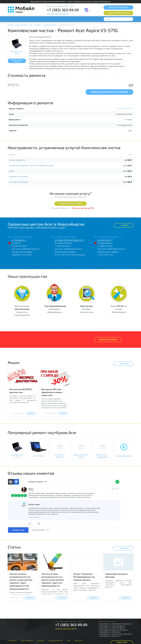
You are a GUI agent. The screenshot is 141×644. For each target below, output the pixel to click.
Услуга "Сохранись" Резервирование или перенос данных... (84, 577)
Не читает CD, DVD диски (19, 182)
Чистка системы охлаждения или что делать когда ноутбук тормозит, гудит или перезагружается (53, 580)
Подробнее (31, 413)
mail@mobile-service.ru (30, 249)
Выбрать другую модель (17, 61)
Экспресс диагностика (87, 309)
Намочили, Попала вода (18, 177)
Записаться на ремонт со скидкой (109, 92)
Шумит (12, 171)
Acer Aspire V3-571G (124, 109)
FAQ (69, 640)
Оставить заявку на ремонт (71, 204)
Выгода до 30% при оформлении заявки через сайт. (52, 392)
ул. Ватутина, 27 (105, 240)
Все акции (122, 364)
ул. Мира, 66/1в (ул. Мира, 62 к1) (70, 240)
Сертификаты (27, 640)
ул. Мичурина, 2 (19, 240)
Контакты (79, 640)
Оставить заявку (118, 13)
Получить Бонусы (108, 340)
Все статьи (122, 548)
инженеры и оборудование (55, 309)
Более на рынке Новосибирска (119, 309)
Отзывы (41, 640)
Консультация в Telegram (22, 252)
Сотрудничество (55, 640)
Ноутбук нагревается (17, 160)
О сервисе (12, 640)
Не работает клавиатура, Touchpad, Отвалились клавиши (32, 166)
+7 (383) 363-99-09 (63, 10)
